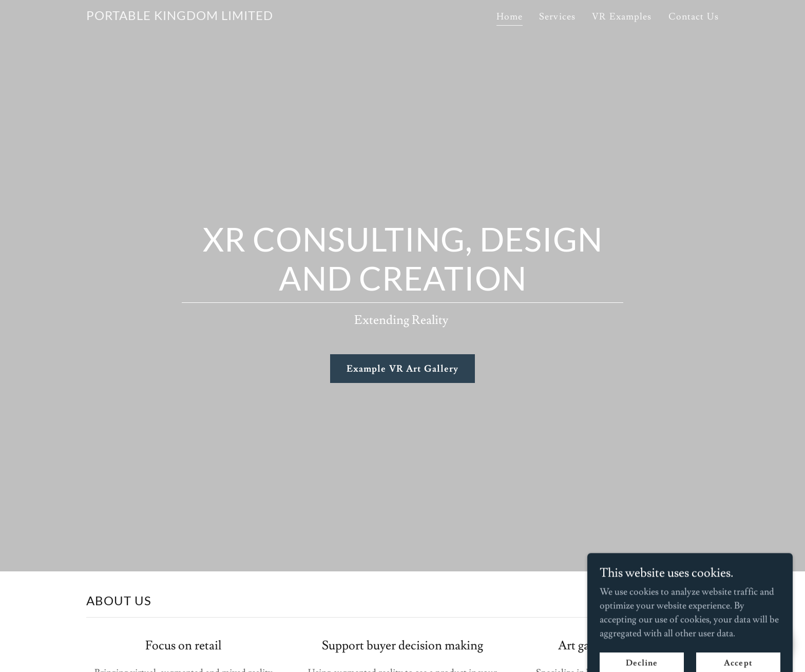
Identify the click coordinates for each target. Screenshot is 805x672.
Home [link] (510, 17)
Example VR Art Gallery (403, 369)
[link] (180, 17)
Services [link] (557, 17)
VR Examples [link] (622, 17)
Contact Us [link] (694, 17)
